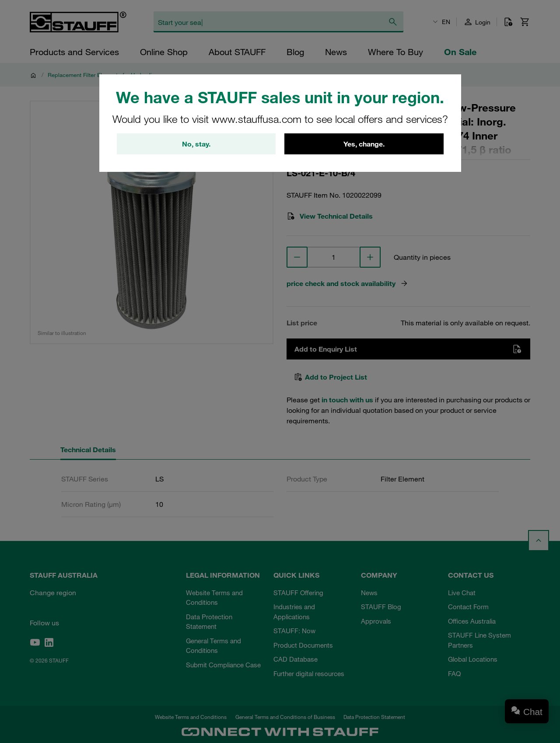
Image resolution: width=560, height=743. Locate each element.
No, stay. (196, 144)
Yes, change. (364, 144)
